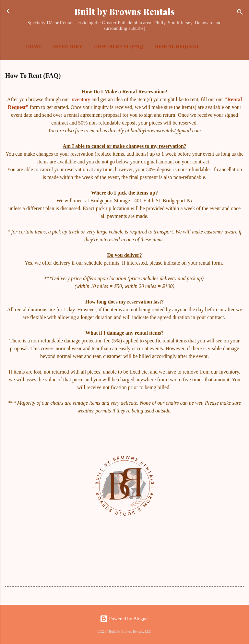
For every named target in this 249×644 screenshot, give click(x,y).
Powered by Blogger (124, 619)
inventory (81, 99)
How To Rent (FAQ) (119, 46)
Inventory (68, 46)
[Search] (240, 13)
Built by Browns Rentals (124, 11)
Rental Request (177, 46)
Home (34, 46)
